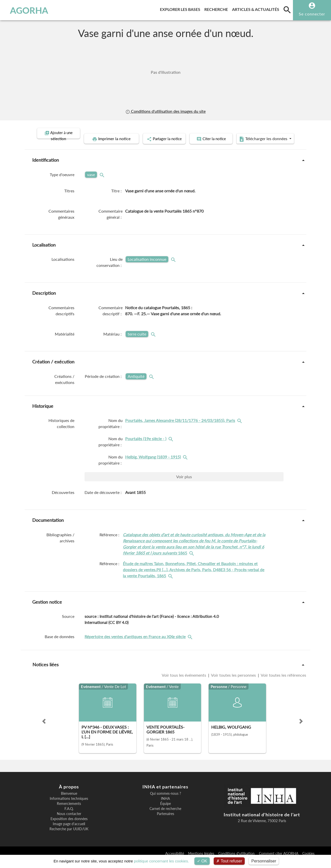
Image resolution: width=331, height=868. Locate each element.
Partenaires (165, 821)
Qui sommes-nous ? (165, 801)
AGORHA (29, 10)
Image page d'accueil (69, 831)
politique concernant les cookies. (162, 861)
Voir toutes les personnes (234, 682)
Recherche (217, 8)
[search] (287, 10)
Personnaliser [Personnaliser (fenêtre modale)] (264, 861)
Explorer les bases (181, 8)
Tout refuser (229, 861)
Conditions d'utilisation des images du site (165, 111)
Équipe (165, 811)
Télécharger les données (223, 146)
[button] (44, 729)
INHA (165, 806)
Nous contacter (69, 821)
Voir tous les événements (184, 682)
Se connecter (312, 14)
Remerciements (69, 811)
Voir (184, 484)
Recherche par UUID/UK (69, 836)
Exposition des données (69, 826)
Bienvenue (69, 801)
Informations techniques (69, 806)
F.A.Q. (69, 816)
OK (202, 861)
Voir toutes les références (283, 682)
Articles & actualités (257, 8)
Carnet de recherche (165, 816)
